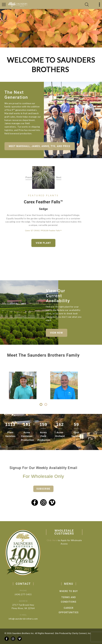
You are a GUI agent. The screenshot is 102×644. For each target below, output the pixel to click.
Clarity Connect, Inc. (82, 633)
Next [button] (59, 177)
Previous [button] (30, 177)
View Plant (43, 243)
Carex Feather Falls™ (43, 202)
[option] (43, 178)
